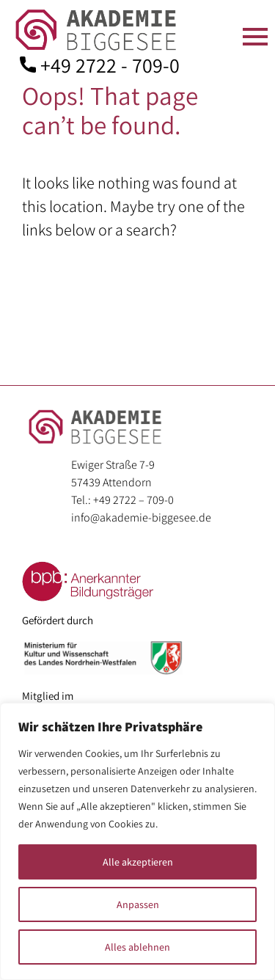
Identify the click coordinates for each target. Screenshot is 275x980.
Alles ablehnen (137, 947)
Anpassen (138, 904)
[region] (137, 841)
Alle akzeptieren (138, 862)
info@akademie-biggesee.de (141, 518)
